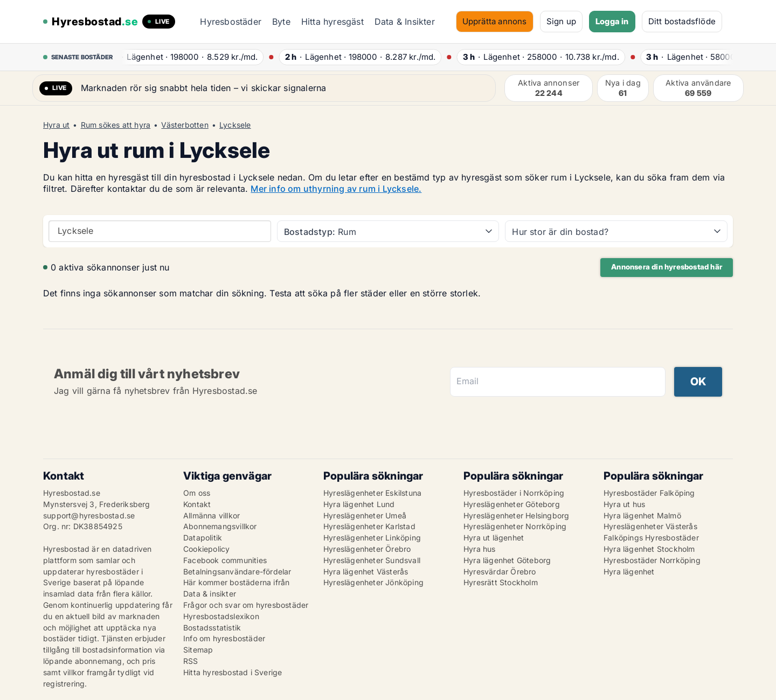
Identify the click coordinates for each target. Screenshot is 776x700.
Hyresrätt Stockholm (501, 582)
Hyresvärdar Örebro (500, 571)
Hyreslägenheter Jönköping (373, 582)
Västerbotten (185, 125)
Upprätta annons (495, 21)
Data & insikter (210, 594)
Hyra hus (480, 549)
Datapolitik (203, 538)
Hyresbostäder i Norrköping (514, 493)
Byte (281, 22)
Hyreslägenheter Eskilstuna (372, 493)
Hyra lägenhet (629, 571)
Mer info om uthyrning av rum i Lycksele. (336, 189)
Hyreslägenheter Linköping (372, 538)
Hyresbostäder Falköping (649, 493)
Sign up (561, 21)
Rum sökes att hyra (116, 125)
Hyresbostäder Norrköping (652, 560)
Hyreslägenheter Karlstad (369, 526)
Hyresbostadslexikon (221, 616)
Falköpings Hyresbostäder (651, 538)
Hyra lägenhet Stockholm (649, 549)
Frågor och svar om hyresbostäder (246, 605)
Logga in (612, 21)
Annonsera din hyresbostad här (667, 267)
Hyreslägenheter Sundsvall (372, 560)
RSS (191, 661)
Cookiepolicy (206, 549)
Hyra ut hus (624, 504)
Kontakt (197, 504)
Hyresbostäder (231, 22)
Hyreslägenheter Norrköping (515, 526)
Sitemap (198, 650)
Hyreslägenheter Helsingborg (516, 515)
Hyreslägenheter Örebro (367, 549)
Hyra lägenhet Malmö (642, 515)
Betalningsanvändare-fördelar (237, 571)
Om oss (197, 493)
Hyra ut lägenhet (494, 538)
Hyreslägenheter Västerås (650, 526)
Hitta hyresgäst (332, 22)
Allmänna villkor (212, 515)
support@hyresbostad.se (89, 515)
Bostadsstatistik (212, 628)
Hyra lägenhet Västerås (366, 571)
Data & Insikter (405, 22)
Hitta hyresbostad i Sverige (233, 672)
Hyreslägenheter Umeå (365, 515)
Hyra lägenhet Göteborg (507, 560)
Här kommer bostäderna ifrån (236, 582)
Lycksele (235, 125)
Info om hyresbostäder (224, 638)
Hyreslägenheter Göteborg (512, 504)
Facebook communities (225, 560)
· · (187, 57)
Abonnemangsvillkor (220, 526)
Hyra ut (56, 125)
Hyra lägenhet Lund (359, 504)
